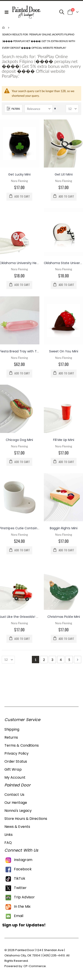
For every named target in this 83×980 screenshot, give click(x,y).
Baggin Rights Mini (64, 528)
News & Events (17, 827)
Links (9, 835)
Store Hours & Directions (26, 819)
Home (4, 28)
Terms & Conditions (22, 745)
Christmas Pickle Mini (64, 617)
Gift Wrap (13, 769)
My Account (15, 777)
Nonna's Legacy (18, 811)
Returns (11, 737)
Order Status (16, 761)
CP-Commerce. (35, 966)
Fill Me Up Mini (64, 440)
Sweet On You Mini (64, 351)
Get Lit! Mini (64, 174)
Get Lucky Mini (19, 174)
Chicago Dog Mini (19, 440)
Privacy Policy (16, 753)
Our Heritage (16, 803)
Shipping (12, 729)
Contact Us (14, 795)
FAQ (8, 843)
